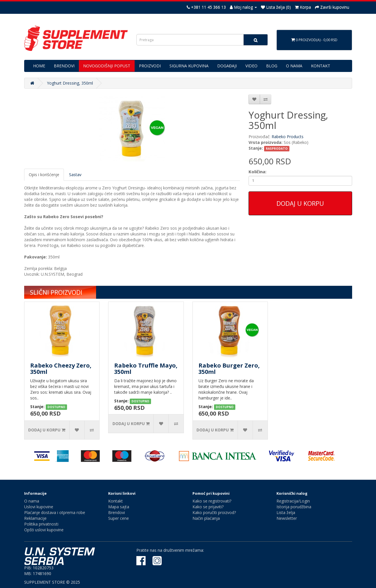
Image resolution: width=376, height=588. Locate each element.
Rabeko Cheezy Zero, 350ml (61, 369)
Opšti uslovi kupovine (44, 530)
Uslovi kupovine (39, 507)
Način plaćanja (206, 518)
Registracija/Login (293, 501)
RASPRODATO (277, 149)
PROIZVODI (150, 66)
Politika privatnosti (41, 524)
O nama (32, 501)
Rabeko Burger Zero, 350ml (229, 369)
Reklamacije (35, 518)
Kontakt (116, 501)
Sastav (75, 175)
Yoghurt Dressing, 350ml (70, 83)
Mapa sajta (119, 507)
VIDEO (251, 66)
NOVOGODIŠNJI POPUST (107, 66)
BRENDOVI (64, 66)
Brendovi (117, 512)
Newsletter (287, 518)
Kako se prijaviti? (208, 507)
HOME (39, 66)
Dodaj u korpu (300, 203)
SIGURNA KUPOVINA (189, 66)
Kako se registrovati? (212, 501)
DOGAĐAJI (227, 66)
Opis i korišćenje (44, 175)
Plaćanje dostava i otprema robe (55, 512)
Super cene (119, 518)
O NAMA (294, 66)
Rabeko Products (288, 137)
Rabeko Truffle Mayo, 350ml (146, 369)
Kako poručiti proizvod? (214, 512)
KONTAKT (321, 66)
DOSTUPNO (56, 407)
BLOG (272, 66)
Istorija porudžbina (294, 507)
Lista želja (286, 512)
